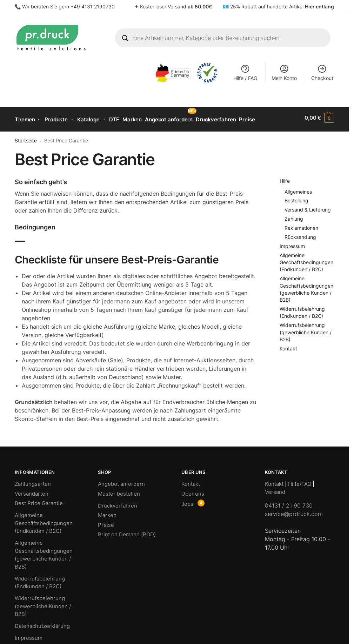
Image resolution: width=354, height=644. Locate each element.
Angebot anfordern (121, 481)
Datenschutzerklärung (42, 623)
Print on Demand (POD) (127, 531)
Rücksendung (300, 234)
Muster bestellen (119, 491)
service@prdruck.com (294, 511)
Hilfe (285, 178)
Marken (107, 512)
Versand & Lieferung (308, 207)
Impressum (292, 243)
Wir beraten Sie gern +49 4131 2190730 (68, 6)
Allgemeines (298, 189)
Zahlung (294, 216)
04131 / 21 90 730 (289, 502)
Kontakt (288, 345)
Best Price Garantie (39, 500)
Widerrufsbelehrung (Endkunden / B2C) (40, 579)
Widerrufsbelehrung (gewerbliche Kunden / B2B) (306, 329)
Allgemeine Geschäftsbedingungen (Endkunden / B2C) (306, 259)
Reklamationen (301, 225)
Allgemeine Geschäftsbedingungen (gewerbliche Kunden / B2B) (44, 552)
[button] (319, 118)
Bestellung (296, 198)
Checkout (322, 72)
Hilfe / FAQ (245, 72)
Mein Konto (284, 72)
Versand (275, 489)
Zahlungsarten (33, 481)
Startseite (26, 137)
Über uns (193, 491)
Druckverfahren (118, 502)
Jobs (187, 501)
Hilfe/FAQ (300, 481)
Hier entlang (319, 6)
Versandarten (32, 491)
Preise (106, 522)
